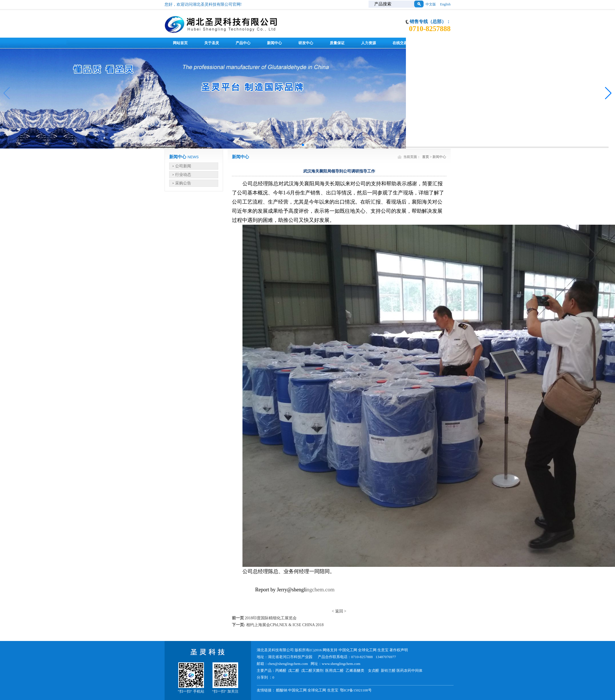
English (445, 4)
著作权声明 (399, 650)
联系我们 (431, 43)
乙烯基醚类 (355, 670)
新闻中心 (274, 43)
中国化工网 (348, 650)
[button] (303, 145)
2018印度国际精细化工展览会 (271, 618)
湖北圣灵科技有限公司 (276, 650)
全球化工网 (367, 650)
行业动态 (183, 175)
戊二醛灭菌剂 (312, 670)
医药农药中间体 (409, 670)
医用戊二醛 (334, 670)
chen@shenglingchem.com (288, 664)
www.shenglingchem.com (341, 664)
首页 (426, 157)
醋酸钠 (282, 690)
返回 (339, 611)
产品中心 (243, 43)
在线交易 (400, 43)
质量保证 (337, 43)
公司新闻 (183, 166)
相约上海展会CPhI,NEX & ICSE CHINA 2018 (285, 625)
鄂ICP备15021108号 (356, 690)
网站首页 (180, 43)
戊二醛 (294, 670)
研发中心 (306, 43)
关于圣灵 (212, 43)
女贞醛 (374, 670)
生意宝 (383, 650)
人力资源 (369, 43)
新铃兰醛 (388, 670)
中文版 (431, 4)
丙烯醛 (281, 670)
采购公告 (183, 183)
